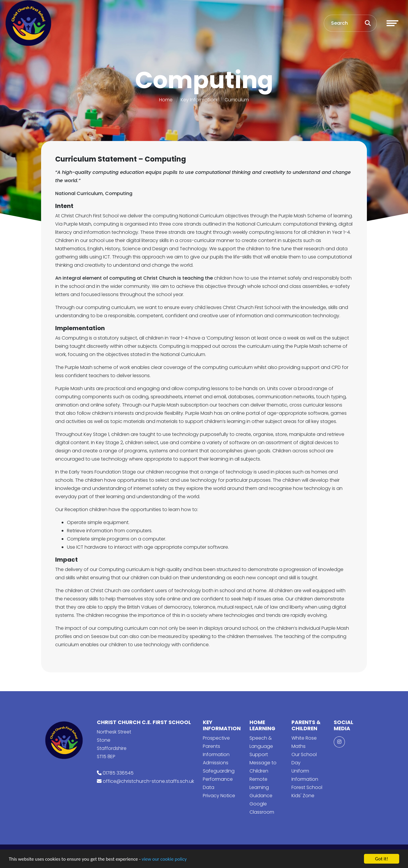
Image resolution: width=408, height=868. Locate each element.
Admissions (216, 763)
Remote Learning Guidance (261, 787)
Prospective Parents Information (216, 746)
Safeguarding (219, 771)
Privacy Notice (219, 796)
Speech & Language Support (261, 746)
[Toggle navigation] (392, 23)
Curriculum (237, 100)
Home (166, 100)
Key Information (199, 100)
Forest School (307, 787)
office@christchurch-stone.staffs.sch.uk (148, 781)
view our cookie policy (164, 859)
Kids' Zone (303, 796)
